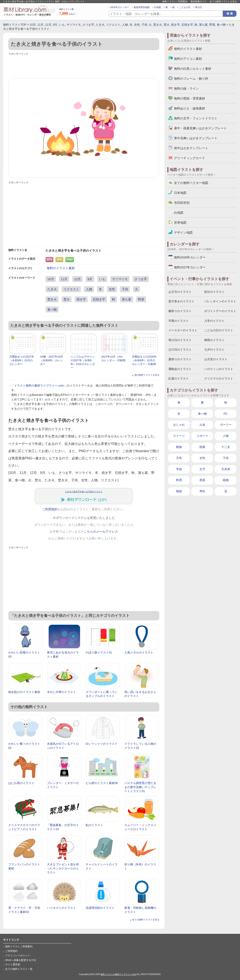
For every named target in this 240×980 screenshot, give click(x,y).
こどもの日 (185, 7)
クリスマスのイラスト (219, 378)
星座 (202, 480)
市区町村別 (182, 203)
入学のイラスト (214, 321)
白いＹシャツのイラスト (102, 744)
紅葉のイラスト (179, 378)
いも (62, 25)
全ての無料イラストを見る (223, 1)
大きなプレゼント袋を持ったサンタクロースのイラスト (63, 868)
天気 (179, 458)
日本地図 (180, 193)
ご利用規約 (50, 509)
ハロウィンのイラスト (219, 369)
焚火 (167, 25)
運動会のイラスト (180, 369)
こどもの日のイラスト (219, 330)
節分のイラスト (214, 292)
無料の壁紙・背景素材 (190, 98)
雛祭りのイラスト (180, 311)
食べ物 (221, 25)
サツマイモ (74, 25)
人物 (125, 25)
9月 (55, 25)
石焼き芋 (187, 25)
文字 (202, 469)
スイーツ (179, 436)
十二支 (226, 447)
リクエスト (113, 25)
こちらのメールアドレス (101, 532)
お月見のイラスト (216, 359)
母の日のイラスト (180, 340)
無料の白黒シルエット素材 (193, 69)
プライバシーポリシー (18, 956)
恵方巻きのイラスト (181, 301)
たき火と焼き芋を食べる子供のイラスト (84, 492)
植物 (226, 480)
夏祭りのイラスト (180, 359)
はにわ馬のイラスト (21, 783)
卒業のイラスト (179, 321)
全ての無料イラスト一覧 (19, 969)
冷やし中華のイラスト (61, 692)
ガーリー (226, 425)
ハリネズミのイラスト (61, 908)
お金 (202, 425)
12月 (48, 25)
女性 (137, 25)
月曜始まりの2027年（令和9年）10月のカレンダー (22, 360)
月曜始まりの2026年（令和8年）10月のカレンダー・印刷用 (144, 360)
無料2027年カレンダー (190, 267)
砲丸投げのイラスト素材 (24, 692)
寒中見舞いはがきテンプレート (196, 138)
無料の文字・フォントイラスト (196, 118)
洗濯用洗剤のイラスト (100, 908)
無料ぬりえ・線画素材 (190, 108)
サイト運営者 (13, 964)
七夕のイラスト (214, 349)
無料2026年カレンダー (190, 257)
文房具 (226, 469)
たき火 (100, 25)
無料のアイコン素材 (188, 59)
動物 (179, 447)
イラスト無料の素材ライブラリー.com (39, 386)
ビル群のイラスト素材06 (102, 783)
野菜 (212, 25)
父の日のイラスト (180, 349)
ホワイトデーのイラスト (220, 311)
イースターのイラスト (183, 330)
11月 (41, 25)
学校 (179, 469)
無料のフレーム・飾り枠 (191, 79)
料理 (179, 480)
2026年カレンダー (120, 7)
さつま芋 (88, 25)
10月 (33, 25)
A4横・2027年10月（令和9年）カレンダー (51, 360)
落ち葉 (203, 25)
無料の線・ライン (186, 88)
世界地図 (180, 223)
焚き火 (158, 25)
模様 (179, 491)
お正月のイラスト (180, 292)
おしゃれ (179, 425)
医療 (202, 447)
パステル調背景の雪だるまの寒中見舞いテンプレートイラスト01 (140, 787)
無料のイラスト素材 (61, 268)
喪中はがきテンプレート (191, 148)
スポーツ (202, 436)
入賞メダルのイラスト (139, 652)
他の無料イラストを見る (147, 375)
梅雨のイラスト (214, 340)
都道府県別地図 (142, 7)
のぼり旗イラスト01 (99, 652)
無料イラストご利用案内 (175, 1)
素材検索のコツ (199, 1)
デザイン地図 (183, 232)
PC (226, 414)
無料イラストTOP (15, 25)
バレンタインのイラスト (220, 301)
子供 (144, 25)
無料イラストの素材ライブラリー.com (118, 974)
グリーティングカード (190, 158)
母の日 (199, 7)
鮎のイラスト (94, 825)
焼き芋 (175, 25)
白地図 (158, 7)
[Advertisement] (84, 66)
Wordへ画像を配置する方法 (21, 960)
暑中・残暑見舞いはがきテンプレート (200, 128)
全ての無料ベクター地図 (191, 183)
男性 (202, 491)
